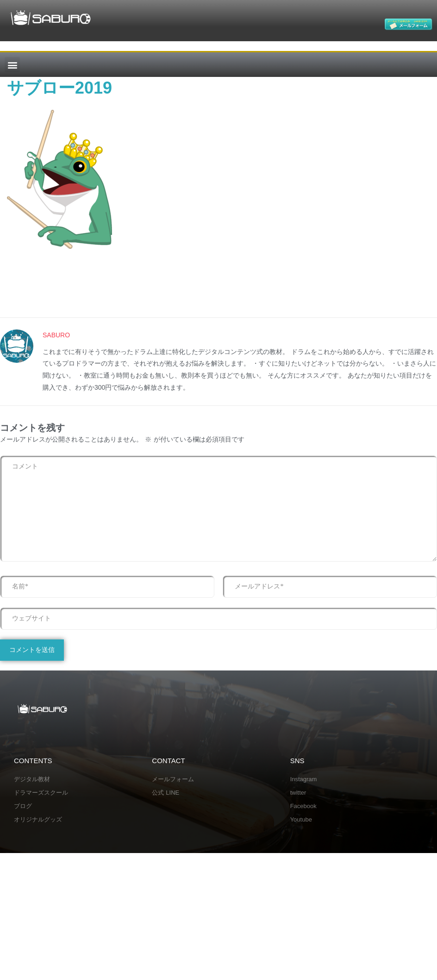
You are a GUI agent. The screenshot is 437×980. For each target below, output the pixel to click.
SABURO (56, 335)
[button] (12, 65)
